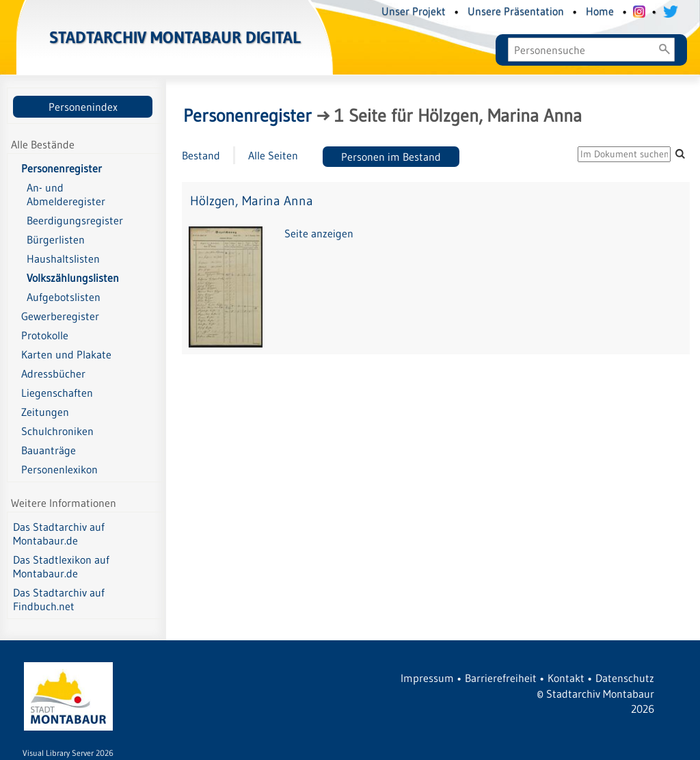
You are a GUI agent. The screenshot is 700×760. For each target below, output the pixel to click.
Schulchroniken (57, 431)
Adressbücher (53, 374)
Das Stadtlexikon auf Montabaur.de (61, 566)
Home (600, 11)
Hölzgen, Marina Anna (252, 201)
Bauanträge (49, 450)
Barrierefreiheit (501, 678)
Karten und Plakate (66, 354)
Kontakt (566, 678)
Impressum (427, 678)
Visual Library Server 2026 (68, 753)
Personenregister (62, 168)
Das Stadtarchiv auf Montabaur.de (59, 534)
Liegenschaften (57, 393)
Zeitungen (45, 412)
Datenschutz (625, 678)
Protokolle (45, 335)
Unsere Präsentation (516, 11)
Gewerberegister (60, 316)
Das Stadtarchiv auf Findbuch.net (59, 599)
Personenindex (83, 107)
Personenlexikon (59, 469)
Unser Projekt (414, 11)
